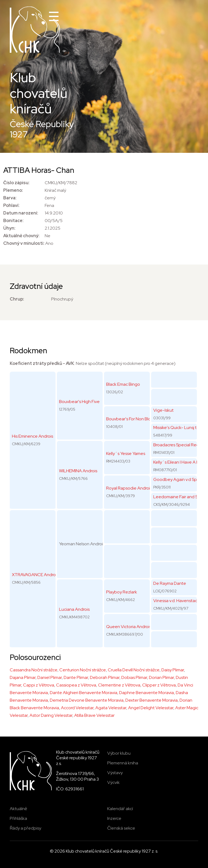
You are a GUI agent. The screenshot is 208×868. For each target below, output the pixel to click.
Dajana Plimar (23, 677)
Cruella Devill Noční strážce (134, 670)
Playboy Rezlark (122, 592)
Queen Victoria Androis (129, 627)
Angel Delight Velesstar (151, 708)
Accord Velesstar (77, 708)
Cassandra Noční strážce (34, 670)
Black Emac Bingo (123, 384)
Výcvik (113, 782)
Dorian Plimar (161, 677)
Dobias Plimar (134, 677)
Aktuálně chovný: (21, 236)
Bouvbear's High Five (79, 402)
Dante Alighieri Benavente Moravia (84, 693)
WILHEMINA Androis (78, 471)
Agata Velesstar (111, 708)
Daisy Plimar (173, 670)
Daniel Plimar (50, 677)
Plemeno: (13, 190)
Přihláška (18, 818)
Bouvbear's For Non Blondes (133, 419)
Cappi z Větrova (39, 685)
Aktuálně (18, 809)
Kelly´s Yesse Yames (126, 453)
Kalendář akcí (120, 809)
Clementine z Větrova (119, 685)
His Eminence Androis (32, 436)
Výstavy (115, 773)
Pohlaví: (11, 205)
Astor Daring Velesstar (51, 715)
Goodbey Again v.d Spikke (179, 479)
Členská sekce (121, 828)
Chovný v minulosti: (24, 243)
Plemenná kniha (123, 763)
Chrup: (17, 299)
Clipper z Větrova (159, 685)
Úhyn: (9, 228)
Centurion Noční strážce (83, 670)
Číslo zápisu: (16, 183)
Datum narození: (21, 213)
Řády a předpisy (25, 828)
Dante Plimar (76, 677)
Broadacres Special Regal (178, 445)
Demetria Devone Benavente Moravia (87, 700)
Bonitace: (13, 221)
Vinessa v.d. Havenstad (175, 601)
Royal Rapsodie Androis (129, 488)
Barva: (10, 198)
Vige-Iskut (163, 410)
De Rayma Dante (170, 583)
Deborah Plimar (105, 677)
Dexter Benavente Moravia (152, 700)
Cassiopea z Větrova (76, 685)
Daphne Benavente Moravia (147, 693)
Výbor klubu (119, 753)
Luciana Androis (74, 609)
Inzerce (114, 818)
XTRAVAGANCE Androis (35, 575)
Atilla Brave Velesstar (94, 715)
